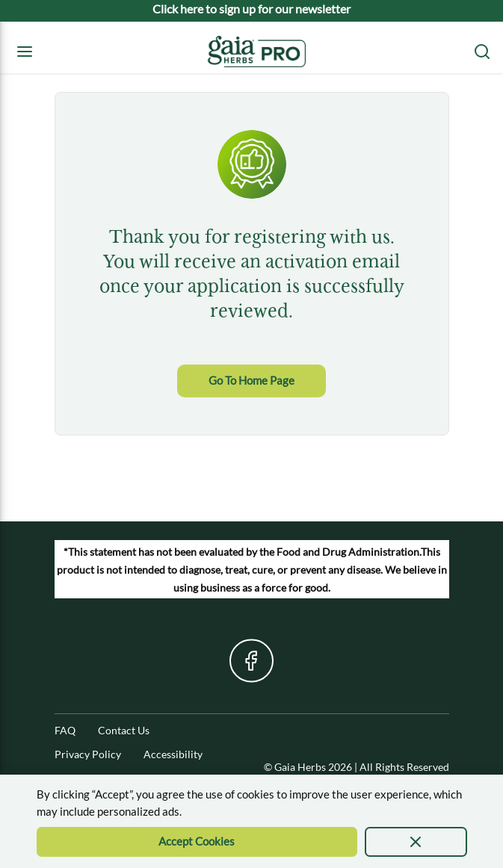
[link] (251, 381)
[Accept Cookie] (197, 842)
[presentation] (416, 842)
